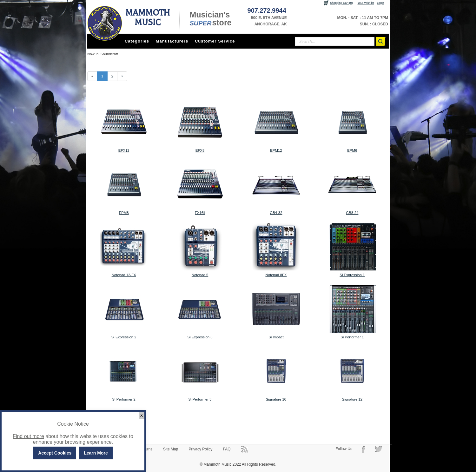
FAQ (227, 449)
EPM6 (352, 150)
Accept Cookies (55, 453)
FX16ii (200, 213)
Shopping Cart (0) (341, 3)
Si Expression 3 (200, 337)
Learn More (96, 453)
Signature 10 (276, 399)
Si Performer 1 (352, 337)
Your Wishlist (366, 3)
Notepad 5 (200, 275)
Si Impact (276, 337)
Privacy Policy (201, 449)
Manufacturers (172, 41)
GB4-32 (276, 213)
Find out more (28, 436)
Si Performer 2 (124, 399)
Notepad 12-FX (124, 275)
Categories (137, 41)
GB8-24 (352, 213)
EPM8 (124, 213)
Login (380, 3)
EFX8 (200, 150)
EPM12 (276, 150)
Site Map (171, 449)
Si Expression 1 (352, 275)
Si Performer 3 (200, 399)
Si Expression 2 (124, 337)
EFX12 (124, 150)
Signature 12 (352, 399)
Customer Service (215, 41)
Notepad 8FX (276, 275)
